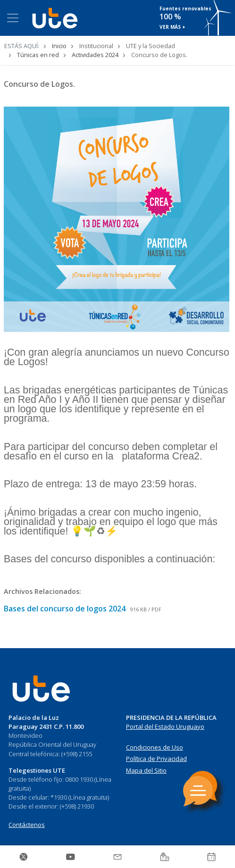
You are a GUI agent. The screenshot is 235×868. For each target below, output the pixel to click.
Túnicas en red (38, 55)
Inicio (59, 46)
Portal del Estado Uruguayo (165, 726)
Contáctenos (27, 825)
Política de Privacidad (156, 759)
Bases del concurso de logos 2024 (66, 609)
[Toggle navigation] (13, 18)
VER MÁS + (172, 27)
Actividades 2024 (95, 55)
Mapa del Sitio (146, 770)
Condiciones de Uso (155, 747)
